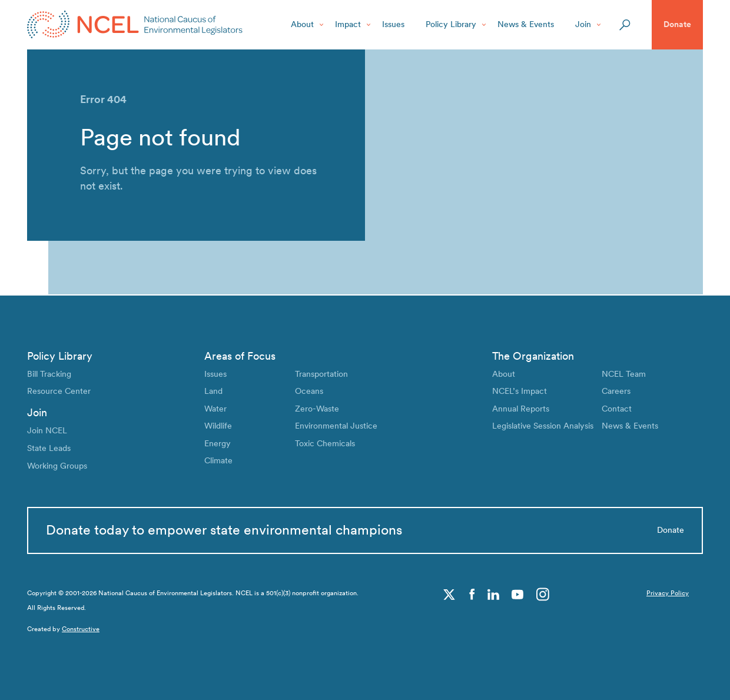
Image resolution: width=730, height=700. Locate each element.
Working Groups (57, 464)
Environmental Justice (336, 424)
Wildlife (218, 424)
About (302, 24)
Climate (218, 459)
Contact (617, 407)
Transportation (321, 373)
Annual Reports (521, 407)
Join (583, 24)
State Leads (49, 447)
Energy (218, 442)
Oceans (309, 390)
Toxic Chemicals (325, 442)
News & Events (526, 24)
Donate (677, 24)
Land (213, 390)
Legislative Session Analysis (543, 424)
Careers (616, 390)
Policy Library (451, 24)
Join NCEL (47, 430)
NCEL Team (624, 373)
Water (215, 407)
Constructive (81, 629)
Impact (348, 24)
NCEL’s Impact (520, 390)
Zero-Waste (317, 407)
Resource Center (59, 390)
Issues (393, 24)
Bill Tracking (49, 373)
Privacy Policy (668, 594)
